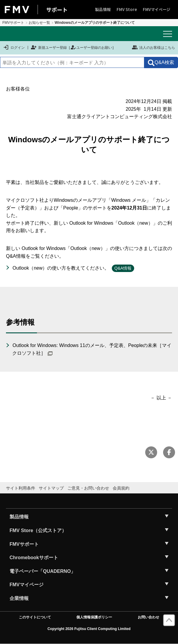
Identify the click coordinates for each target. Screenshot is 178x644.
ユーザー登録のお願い (91, 48)
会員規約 (121, 488)
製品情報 (103, 9)
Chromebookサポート (34, 558)
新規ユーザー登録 (49, 48)
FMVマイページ (157, 9)
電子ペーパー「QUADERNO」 (42, 571)
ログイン (14, 48)
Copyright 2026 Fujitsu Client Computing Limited (89, 629)
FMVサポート (13, 23)
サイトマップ (51, 488)
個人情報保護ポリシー (94, 617)
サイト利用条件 (21, 488)
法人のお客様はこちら (153, 47)
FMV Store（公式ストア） (38, 530)
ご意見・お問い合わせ (88, 488)
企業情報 (19, 598)
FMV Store (127, 9)
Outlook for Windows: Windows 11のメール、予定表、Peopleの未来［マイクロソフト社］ (92, 349)
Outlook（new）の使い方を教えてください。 (61, 268)
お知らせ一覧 (39, 23)
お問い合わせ (148, 617)
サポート (57, 10)
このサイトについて (35, 617)
